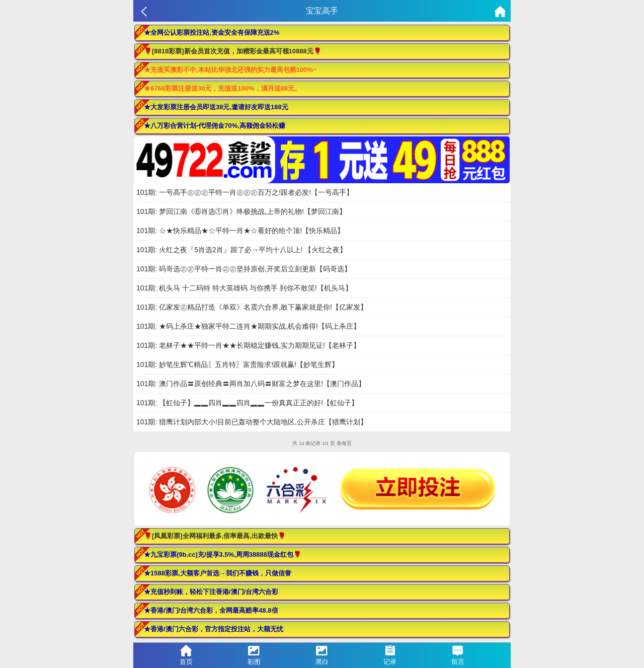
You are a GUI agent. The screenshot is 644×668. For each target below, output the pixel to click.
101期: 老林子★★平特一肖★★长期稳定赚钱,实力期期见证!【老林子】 (248, 345)
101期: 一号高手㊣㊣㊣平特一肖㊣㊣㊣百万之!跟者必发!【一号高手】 (245, 192)
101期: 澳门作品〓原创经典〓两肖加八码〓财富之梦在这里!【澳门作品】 (251, 384)
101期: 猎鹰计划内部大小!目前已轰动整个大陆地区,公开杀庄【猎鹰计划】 (252, 422)
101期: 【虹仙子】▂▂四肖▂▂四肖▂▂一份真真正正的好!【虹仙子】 (247, 403)
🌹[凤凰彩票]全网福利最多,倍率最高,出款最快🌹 (215, 536)
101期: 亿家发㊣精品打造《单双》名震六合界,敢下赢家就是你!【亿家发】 (252, 307)
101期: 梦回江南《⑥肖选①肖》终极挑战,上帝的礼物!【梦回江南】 (241, 211)
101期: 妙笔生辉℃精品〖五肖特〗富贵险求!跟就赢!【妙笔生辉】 (237, 364)
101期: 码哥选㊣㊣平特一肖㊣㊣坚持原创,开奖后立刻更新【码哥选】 (244, 269)
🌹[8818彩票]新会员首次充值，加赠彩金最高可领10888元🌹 (233, 51)
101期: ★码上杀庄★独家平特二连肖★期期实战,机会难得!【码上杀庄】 (248, 326)
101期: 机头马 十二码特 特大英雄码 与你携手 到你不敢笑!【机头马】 (244, 288)
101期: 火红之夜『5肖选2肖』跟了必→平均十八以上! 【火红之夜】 (242, 250)
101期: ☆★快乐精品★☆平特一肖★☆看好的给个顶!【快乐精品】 (240, 231)
